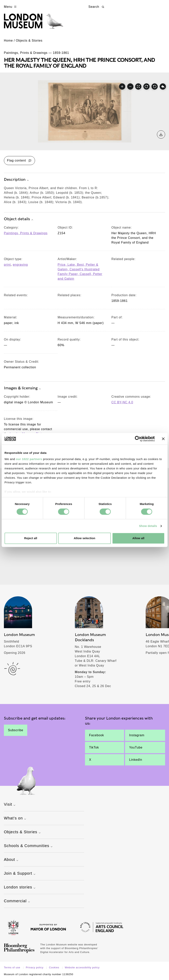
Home (8, 41)
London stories (20, 887)
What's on (15, 818)
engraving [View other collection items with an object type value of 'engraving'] (20, 265)
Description (17, 180)
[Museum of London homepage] (34, 23)
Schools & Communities (29, 846)
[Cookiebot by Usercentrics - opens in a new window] (138, 439)
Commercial (17, 901)
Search (97, 7)
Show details (148, 526)
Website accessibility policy (82, 967)
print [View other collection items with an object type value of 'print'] (7, 265)
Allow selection (84, 538)
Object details (19, 219)
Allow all (138, 538)
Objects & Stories (29, 41)
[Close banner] (163, 439)
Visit (10, 805)
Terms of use (12, 967)
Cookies (55, 967)
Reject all (31, 538)
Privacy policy (35, 967)
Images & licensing (23, 388)
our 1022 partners (29, 459)
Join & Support (20, 874)
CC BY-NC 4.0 (122, 402)
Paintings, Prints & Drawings (26, 233)
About (12, 860)
